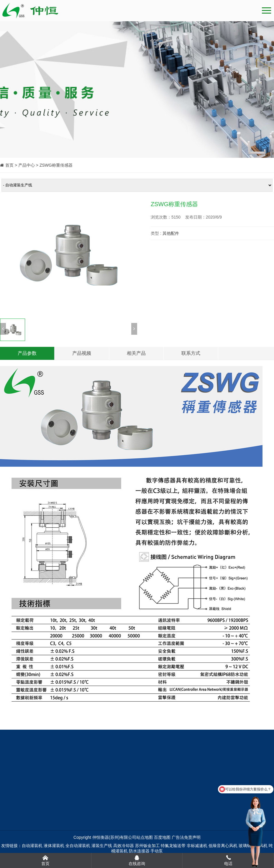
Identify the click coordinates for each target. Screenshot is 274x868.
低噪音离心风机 (223, 846)
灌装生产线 (102, 846)
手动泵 (157, 851)
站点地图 (145, 837)
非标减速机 (197, 846)
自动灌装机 (32, 846)
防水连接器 (139, 851)
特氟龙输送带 (173, 846)
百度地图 (162, 837)
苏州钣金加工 (147, 846)
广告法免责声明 (186, 837)
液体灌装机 (54, 846)
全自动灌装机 (78, 846)
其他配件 (171, 233)
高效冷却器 (124, 846)
